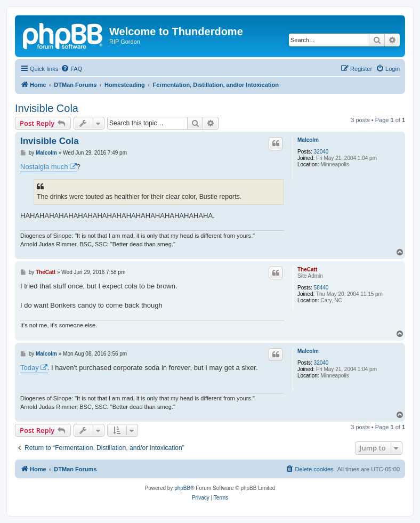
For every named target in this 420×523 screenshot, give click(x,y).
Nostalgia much (44, 167)
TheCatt (307, 269)
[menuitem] (71, 69)
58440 (321, 288)
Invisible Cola (47, 108)
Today (30, 368)
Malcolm (308, 140)
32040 (321, 152)
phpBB (182, 488)
